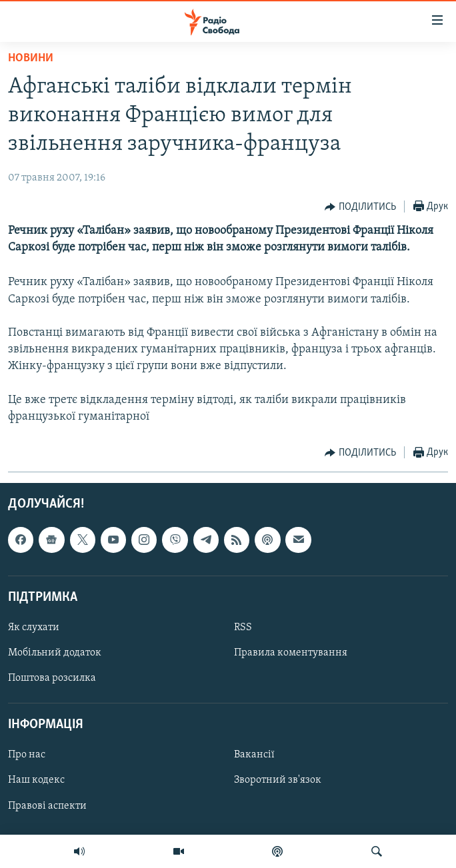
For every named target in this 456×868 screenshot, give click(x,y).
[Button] (360, 207)
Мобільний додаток (55, 653)
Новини (31, 58)
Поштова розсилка (52, 678)
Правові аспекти (47, 806)
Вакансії (254, 755)
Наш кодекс (36, 781)
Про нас (27, 755)
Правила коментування (291, 653)
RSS (243, 628)
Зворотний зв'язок (278, 781)
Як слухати (34, 628)
